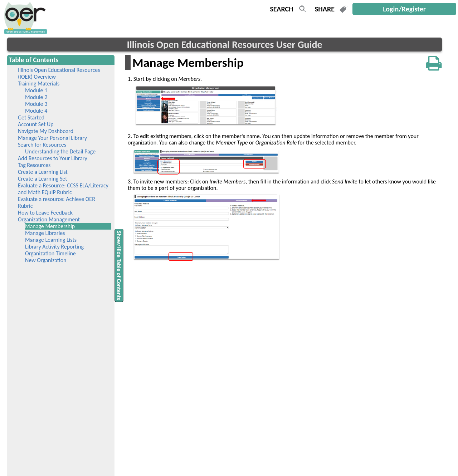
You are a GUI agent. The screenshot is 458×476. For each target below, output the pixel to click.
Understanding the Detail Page (60, 151)
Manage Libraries (45, 233)
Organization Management (49, 219)
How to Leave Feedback (45, 213)
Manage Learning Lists (51, 240)
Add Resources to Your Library (53, 158)
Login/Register (404, 9)
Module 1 (36, 90)
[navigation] (25, 32)
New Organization (46, 260)
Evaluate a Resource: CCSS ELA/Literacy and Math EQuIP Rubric (63, 189)
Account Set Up (36, 124)
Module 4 (36, 111)
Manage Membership (60, 226)
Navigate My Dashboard (46, 131)
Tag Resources (34, 165)
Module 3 (36, 104)
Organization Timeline (50, 253)
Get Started (31, 117)
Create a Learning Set (43, 179)
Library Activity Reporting (54, 247)
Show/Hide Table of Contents (119, 265)
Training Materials (39, 84)
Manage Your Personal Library (52, 138)
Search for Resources (42, 145)
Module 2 (36, 97)
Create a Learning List (43, 172)
